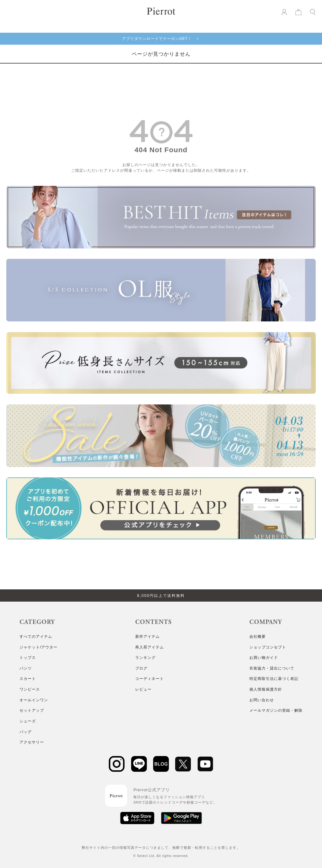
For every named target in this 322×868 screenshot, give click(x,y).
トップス (28, 658)
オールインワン (34, 700)
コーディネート (150, 679)
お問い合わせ (262, 700)
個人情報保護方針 (266, 689)
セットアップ (32, 710)
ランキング (145, 658)
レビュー (143, 689)
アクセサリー (32, 742)
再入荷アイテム (150, 647)
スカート (28, 679)
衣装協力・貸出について (272, 668)
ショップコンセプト (268, 647)
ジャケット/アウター (39, 647)
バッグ (26, 732)
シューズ (28, 721)
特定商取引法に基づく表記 (274, 679)
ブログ (141, 668)
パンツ (26, 668)
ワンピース (30, 689)
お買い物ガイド (264, 658)
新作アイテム (147, 637)
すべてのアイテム (36, 637)
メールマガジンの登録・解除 (276, 710)
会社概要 (258, 637)
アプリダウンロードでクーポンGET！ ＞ (161, 39)
